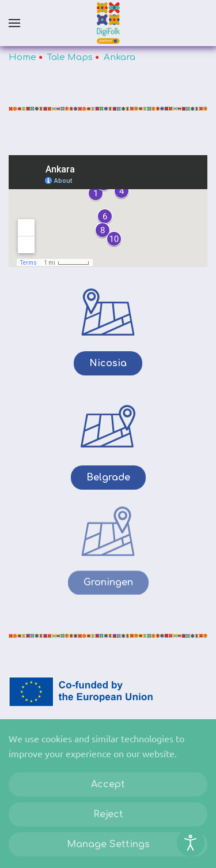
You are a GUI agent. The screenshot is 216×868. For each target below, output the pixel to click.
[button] (14, 23)
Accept (108, 784)
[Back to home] (108, 23)
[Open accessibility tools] (191, 843)
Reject (108, 814)
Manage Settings (108, 844)
